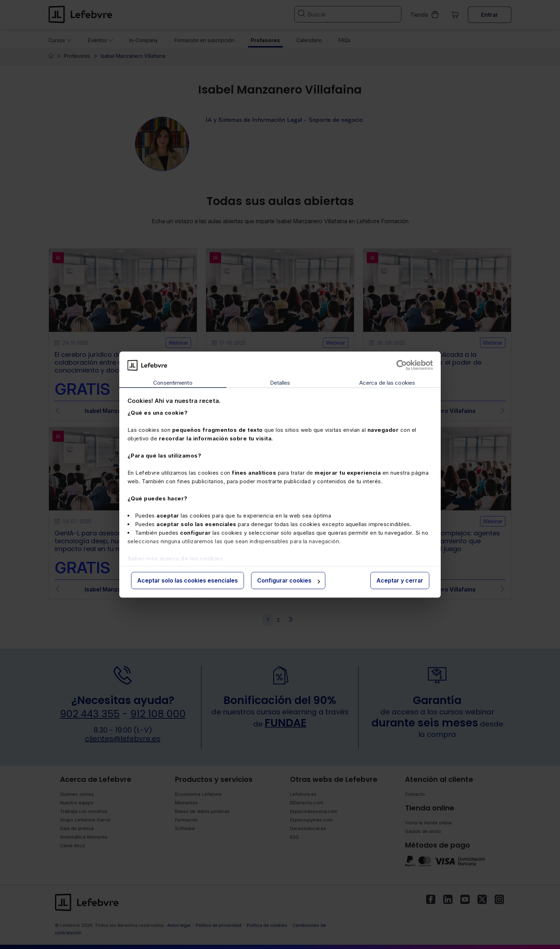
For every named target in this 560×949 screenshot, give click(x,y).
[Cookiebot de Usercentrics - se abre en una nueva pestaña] (402, 365)
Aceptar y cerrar (400, 581)
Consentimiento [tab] (173, 383)
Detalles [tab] (280, 383)
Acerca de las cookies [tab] (387, 383)
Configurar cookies (289, 581)
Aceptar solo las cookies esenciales (187, 581)
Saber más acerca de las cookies (175, 558)
